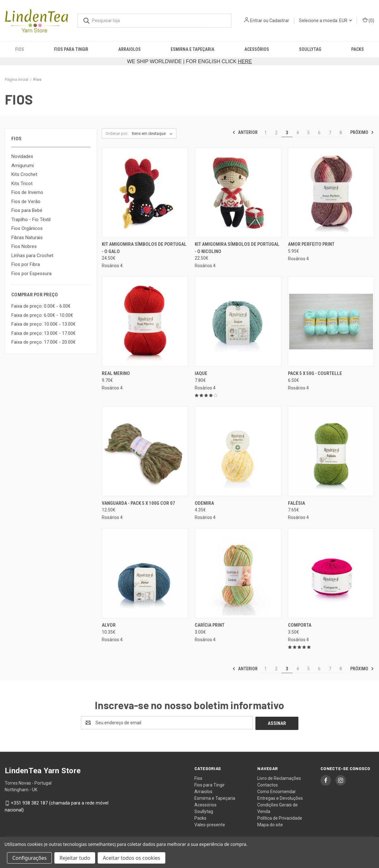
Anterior (245, 132)
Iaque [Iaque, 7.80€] (201, 373)
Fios (20, 49)
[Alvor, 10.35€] (145, 573)
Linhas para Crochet (32, 256)
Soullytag (310, 49)
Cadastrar (279, 21)
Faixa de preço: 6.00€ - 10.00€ (42, 315)
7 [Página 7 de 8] (330, 133)
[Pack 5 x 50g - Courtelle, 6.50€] (331, 321)
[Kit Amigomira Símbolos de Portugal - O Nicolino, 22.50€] (238, 193)
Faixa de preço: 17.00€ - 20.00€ (43, 342)
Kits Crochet (24, 174)
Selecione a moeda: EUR (325, 21)
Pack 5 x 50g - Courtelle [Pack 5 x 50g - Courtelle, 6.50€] (315, 373)
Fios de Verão (26, 202)
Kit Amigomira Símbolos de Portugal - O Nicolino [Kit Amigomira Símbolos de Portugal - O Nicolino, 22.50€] (237, 248)
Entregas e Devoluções (280, 798)
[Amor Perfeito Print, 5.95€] (331, 193)
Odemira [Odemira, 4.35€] (204, 503)
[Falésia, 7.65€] (331, 451)
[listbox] (153, 134)
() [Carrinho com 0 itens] (368, 20)
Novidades (22, 156)
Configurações (29, 858)
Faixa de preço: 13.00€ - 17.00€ (43, 333)
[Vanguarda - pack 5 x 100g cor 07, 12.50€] (145, 451)
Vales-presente (210, 824)
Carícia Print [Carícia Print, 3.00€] (210, 625)
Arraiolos (129, 49)
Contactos (268, 784)
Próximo (362, 132)
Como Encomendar (277, 791)
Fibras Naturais (27, 238)
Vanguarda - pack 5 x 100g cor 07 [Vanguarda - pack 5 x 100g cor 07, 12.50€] (138, 503)
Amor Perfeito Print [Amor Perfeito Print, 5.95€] (311, 244)
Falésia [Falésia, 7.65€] (296, 503)
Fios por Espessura (31, 274)
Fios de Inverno (27, 192)
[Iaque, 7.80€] (238, 321)
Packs (358, 49)
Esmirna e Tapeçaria (193, 49)
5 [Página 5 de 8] (309, 133)
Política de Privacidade (280, 817)
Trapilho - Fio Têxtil (31, 220)
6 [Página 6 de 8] (319, 133)
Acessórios (257, 49)
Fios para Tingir (71, 49)
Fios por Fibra (26, 264)
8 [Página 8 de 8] (341, 133)
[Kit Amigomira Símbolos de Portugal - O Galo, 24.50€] (145, 193)
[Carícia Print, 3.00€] (238, 573)
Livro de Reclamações (279, 778)
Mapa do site (270, 824)
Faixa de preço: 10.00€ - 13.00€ (43, 324)
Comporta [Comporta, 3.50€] (300, 625)
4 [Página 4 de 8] (298, 133)
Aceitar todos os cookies (131, 858)
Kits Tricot (22, 184)
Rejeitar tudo (75, 858)
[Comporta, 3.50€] (331, 573)
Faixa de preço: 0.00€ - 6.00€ (41, 306)
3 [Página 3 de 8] (287, 133)
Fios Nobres (24, 246)
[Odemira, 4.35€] (238, 451)
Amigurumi (23, 166)
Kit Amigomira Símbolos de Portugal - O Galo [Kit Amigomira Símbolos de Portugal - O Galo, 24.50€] (144, 248)
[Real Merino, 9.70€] (145, 321)
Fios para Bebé (27, 210)
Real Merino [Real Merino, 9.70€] (116, 373)
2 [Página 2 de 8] (276, 133)
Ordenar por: (117, 133)
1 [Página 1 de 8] (266, 133)
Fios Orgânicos (27, 228)
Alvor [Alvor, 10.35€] (109, 625)
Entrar (256, 21)
